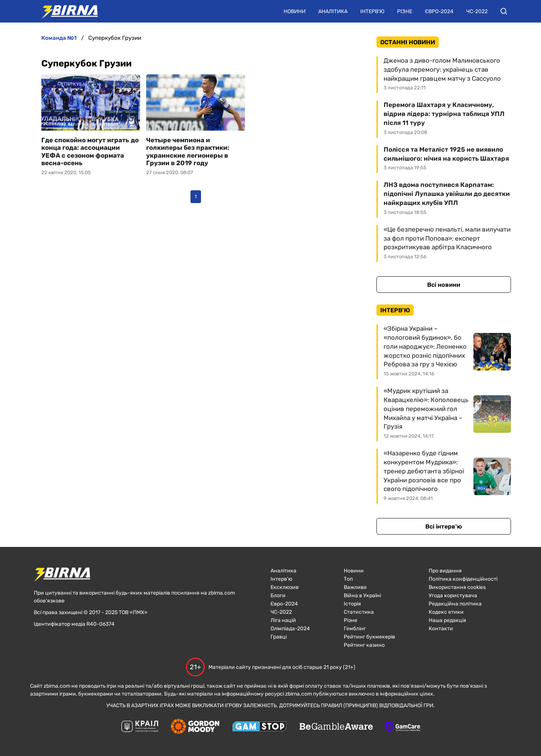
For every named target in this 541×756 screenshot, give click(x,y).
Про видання (445, 571)
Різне (405, 11)
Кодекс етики (446, 612)
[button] (504, 11)
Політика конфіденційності (463, 579)
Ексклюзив (285, 587)
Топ (348, 579)
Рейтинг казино (364, 645)
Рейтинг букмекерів (369, 637)
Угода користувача (453, 596)
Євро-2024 (439, 11)
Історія (352, 604)
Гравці (279, 637)
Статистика (359, 612)
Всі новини (444, 285)
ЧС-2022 (477, 11)
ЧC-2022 (281, 612)
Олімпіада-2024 (290, 629)
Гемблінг (355, 629)
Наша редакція (447, 620)
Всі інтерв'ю (444, 526)
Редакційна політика (455, 604)
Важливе (355, 587)
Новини (295, 11)
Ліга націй (283, 620)
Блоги (278, 596)
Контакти (441, 629)
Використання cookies (457, 587)
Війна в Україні (362, 596)
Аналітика (333, 11)
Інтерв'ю (372, 11)
